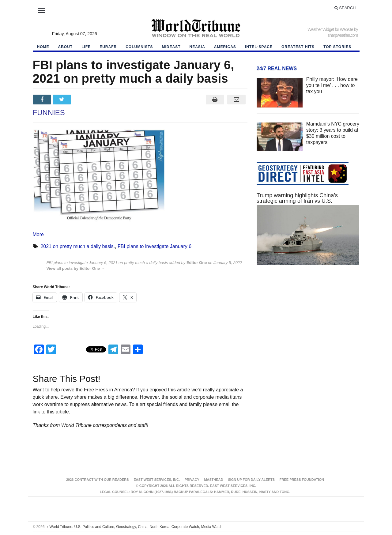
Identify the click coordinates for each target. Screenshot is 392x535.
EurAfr (108, 47)
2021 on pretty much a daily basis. (78, 246)
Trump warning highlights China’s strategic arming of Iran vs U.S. (297, 198)
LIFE (86, 47)
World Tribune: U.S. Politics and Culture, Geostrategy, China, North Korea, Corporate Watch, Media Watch (134, 527)
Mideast (171, 47)
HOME (43, 47)
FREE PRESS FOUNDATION (302, 480)
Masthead (213, 480)
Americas (225, 47)
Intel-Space (259, 47)
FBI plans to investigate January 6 (155, 246)
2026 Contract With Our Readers (98, 480)
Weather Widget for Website (330, 29)
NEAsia (197, 47)
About (66, 47)
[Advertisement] (308, 328)
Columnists (139, 47)
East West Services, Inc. (157, 480)
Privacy (192, 480)
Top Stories (337, 47)
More (38, 234)
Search (345, 8)
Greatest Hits (298, 47)
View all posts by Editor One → (76, 268)
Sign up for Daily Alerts (251, 480)
